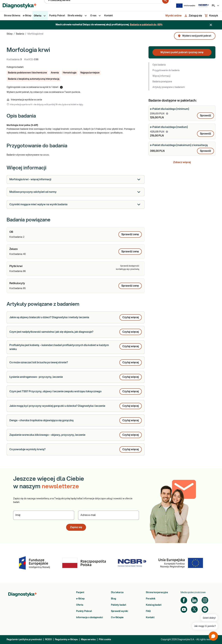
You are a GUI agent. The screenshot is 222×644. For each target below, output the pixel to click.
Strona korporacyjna (157, 592)
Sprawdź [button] (205, 116)
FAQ (148, 611)
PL (216, 6)
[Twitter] (194, 609)
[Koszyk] (211, 16)
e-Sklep (80, 599)
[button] (27, 73)
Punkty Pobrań (84, 611)
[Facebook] (184, 600)
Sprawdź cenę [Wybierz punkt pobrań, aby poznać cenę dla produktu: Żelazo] (130, 252)
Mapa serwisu (88, 640)
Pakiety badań (119, 605)
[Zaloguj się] (193, 16)
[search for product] (165, 6)
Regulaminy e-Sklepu (66, 640)
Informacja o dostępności (89, 617)
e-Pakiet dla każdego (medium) (169, 127)
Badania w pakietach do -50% (146, 25)
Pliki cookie (105, 640)
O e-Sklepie (117, 617)
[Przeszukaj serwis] (105, 6)
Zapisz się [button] (76, 527)
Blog (113, 599)
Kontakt (150, 617)
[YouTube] (184, 609)
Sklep (10, 34)
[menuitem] (12, 16)
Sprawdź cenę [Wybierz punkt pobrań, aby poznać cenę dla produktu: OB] (130, 234)
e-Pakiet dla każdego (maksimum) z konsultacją (179, 145)
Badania (20, 34)
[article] (76, 234)
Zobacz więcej (182, 162)
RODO (48, 640)
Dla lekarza (117, 592)
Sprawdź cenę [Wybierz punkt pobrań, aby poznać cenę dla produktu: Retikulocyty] (130, 286)
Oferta (80, 605)
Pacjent (80, 592)
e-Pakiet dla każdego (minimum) (170, 109)
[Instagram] (205, 600)
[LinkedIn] (194, 600)
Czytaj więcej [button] (131, 317)
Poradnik (151, 599)
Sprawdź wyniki (119, 611)
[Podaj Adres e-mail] (109, 515)
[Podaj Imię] (44, 515)
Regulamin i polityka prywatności (24, 640)
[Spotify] (205, 609)
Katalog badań (154, 605)
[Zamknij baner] (211, 25)
